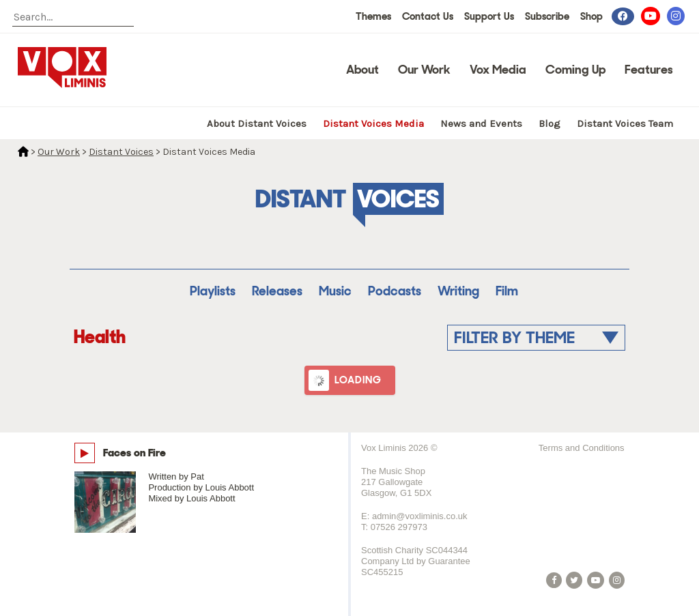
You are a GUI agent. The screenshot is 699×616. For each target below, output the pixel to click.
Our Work (424, 70)
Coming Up (575, 70)
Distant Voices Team (625, 123)
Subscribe (547, 16)
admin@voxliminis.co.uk (420, 516)
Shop (591, 16)
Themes (373, 16)
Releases (277, 291)
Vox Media (498, 70)
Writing (458, 291)
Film (507, 291)
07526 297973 (399, 527)
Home (23, 151)
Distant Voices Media (373, 123)
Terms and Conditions (582, 448)
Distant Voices (121, 152)
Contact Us (428, 16)
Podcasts (395, 291)
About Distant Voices (257, 123)
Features (649, 70)
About (362, 70)
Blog (550, 123)
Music (335, 291)
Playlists (213, 291)
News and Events (481, 123)
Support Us (489, 16)
